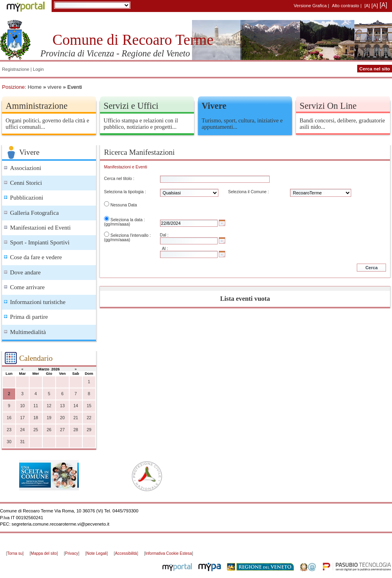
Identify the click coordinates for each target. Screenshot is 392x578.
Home (35, 87)
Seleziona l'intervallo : (131, 235)
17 (22, 418)
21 (76, 418)
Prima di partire (29, 317)
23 (9, 430)
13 (62, 406)
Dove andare (25, 272)
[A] (367, 6)
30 (9, 442)
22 (89, 418)
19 (49, 418)
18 (36, 418)
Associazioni (26, 168)
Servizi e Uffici (131, 106)
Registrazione (16, 69)
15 (89, 406)
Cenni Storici (26, 183)
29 (89, 430)
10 (22, 406)
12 (49, 406)
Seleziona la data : (128, 220)
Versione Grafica (310, 6)
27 (62, 430)
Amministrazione (37, 106)
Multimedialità (28, 332)
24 (22, 430)
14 (76, 406)
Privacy (72, 553)
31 (22, 442)
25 (36, 430)
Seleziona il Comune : (248, 192)
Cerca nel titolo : (119, 179)
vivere (55, 87)
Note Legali (97, 553)
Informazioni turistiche (38, 302)
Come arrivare (27, 287)
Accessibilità (126, 553)
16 (9, 418)
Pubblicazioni (27, 198)
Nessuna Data (124, 205)
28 (76, 430)
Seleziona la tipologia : (125, 192)
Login (38, 69)
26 (49, 430)
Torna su (15, 553)
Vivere (214, 106)
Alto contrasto (346, 6)
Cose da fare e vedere (36, 257)
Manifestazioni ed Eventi (40, 228)
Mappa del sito (44, 553)
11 (36, 406)
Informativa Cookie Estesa (169, 553)
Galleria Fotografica (34, 213)
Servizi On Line (328, 106)
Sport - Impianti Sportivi (40, 242)
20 (62, 418)
